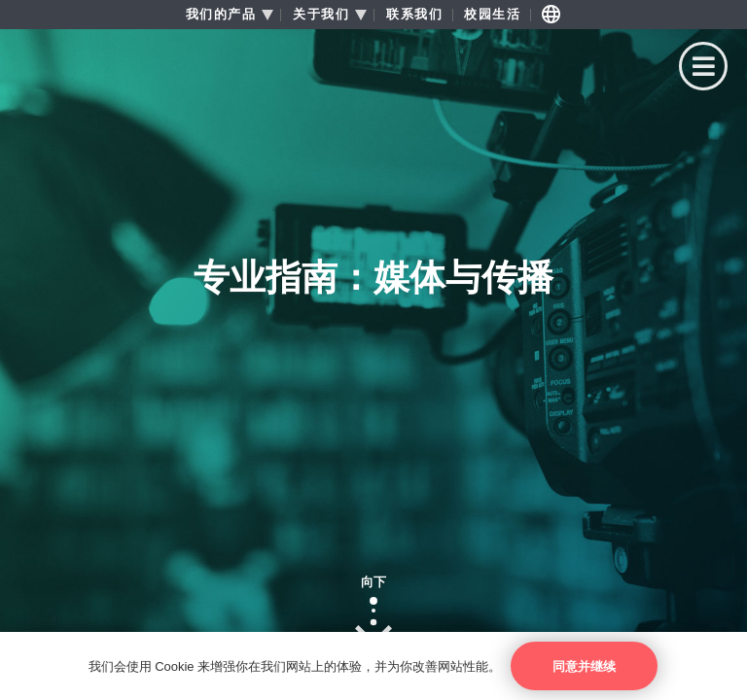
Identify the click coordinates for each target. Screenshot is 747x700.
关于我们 (321, 15)
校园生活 (492, 15)
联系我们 (414, 15)
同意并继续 (584, 666)
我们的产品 (221, 15)
